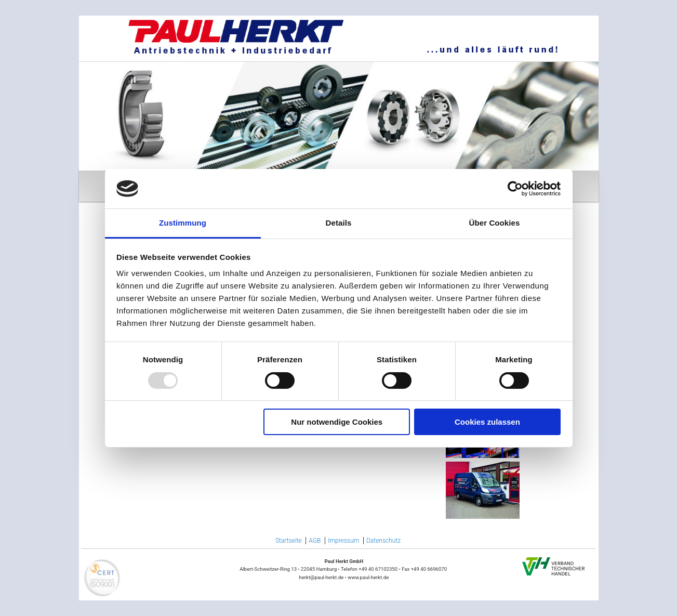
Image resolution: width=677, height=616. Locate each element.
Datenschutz (383, 541)
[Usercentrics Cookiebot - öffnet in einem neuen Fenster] (515, 189)
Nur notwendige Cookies (337, 422)
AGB (315, 541)
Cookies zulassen (487, 422)
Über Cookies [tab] (495, 223)
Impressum (343, 541)
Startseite (289, 541)
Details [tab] (339, 223)
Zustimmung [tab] (183, 223)
